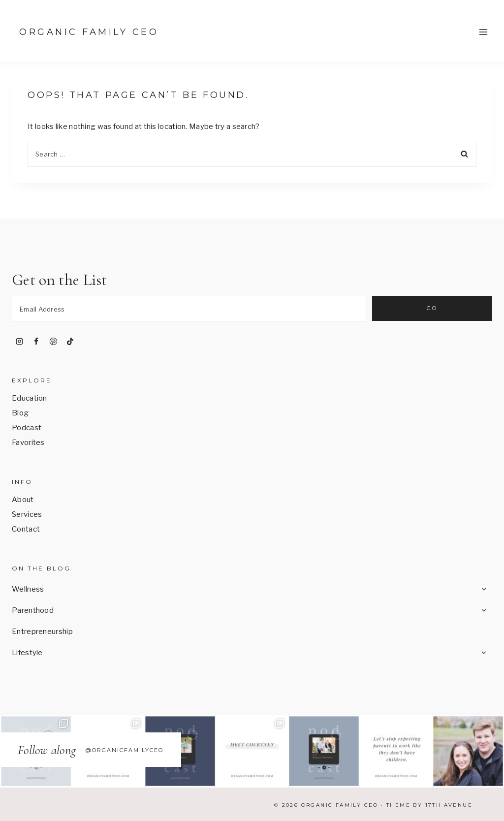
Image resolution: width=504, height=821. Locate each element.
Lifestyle (27, 653)
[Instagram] (19, 341)
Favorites (28, 442)
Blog (20, 413)
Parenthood (33, 610)
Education (30, 398)
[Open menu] (483, 32)
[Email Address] (189, 309)
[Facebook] (36, 341)
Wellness (28, 589)
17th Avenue (449, 805)
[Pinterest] (53, 341)
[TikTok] (70, 341)
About (23, 500)
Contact (26, 529)
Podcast (27, 428)
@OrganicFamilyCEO (125, 750)
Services (27, 514)
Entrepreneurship (42, 632)
